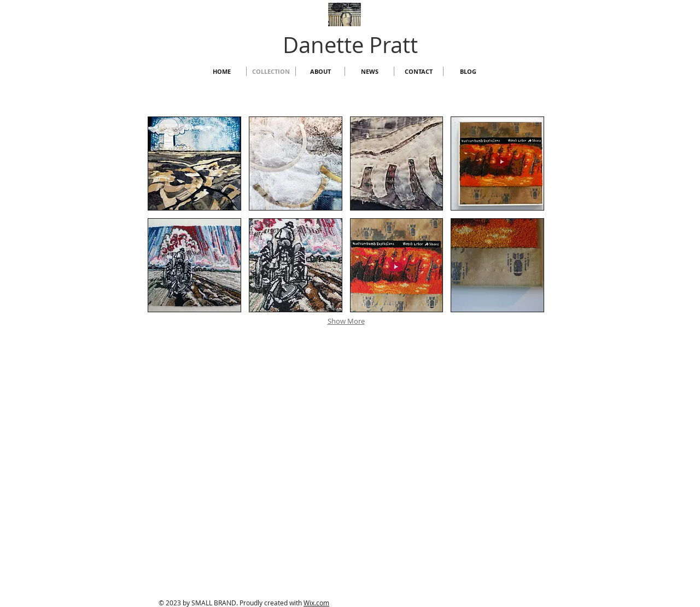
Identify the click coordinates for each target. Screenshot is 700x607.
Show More (346, 321)
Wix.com (316, 603)
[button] (194, 164)
